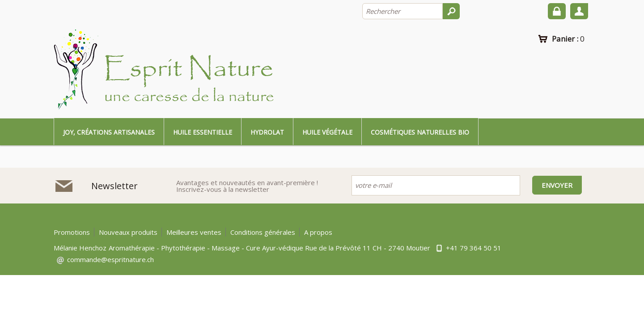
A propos (318, 232)
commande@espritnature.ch (110, 259)
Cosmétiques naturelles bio (420, 132)
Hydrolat (267, 132)
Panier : (568, 39)
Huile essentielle (203, 132)
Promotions (72, 232)
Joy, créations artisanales (109, 132)
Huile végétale (327, 132)
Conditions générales (263, 232)
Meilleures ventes (194, 232)
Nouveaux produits (128, 232)
